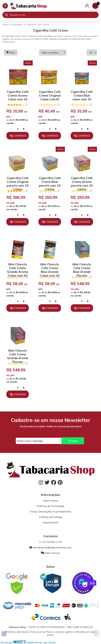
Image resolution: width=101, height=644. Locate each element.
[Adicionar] (24, 129)
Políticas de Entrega (51, 517)
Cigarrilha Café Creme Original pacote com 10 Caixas (18, 181)
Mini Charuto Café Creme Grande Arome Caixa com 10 (18, 267)
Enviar (73, 441)
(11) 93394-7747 (51, 542)
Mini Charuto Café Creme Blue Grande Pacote (82, 267)
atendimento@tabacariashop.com (50, 547)
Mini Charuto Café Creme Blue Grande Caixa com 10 (50, 267)
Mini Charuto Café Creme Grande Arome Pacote (18, 354)
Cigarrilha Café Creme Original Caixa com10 (50, 95)
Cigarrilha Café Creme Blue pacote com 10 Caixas (50, 181)
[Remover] (12, 129)
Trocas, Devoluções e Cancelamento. (51, 511)
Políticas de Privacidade (51, 506)
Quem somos (51, 501)
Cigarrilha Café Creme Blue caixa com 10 (82, 95)
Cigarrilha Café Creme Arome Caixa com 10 (18, 95)
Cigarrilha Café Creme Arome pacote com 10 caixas (82, 181)
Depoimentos (50, 522)
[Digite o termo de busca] (54, 15)
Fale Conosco (50, 553)
